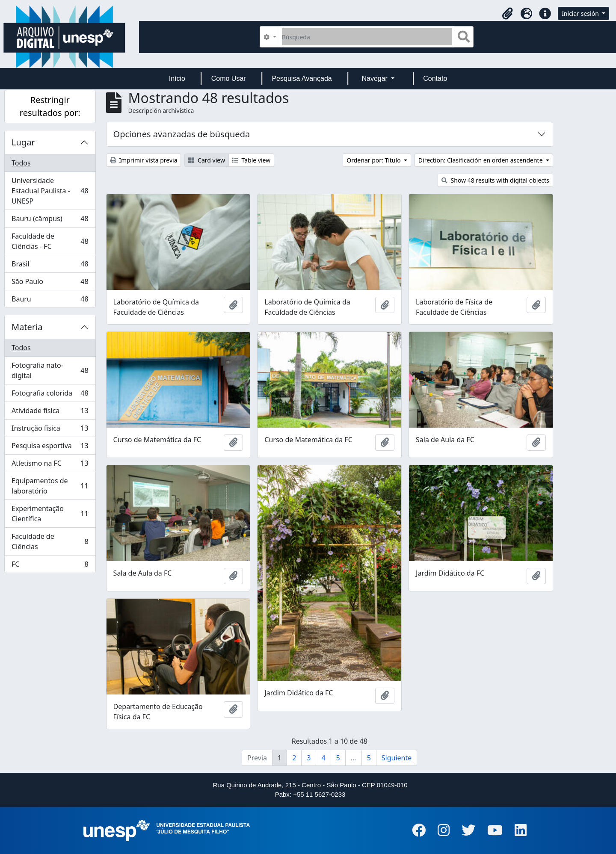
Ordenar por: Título (374, 160)
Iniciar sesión (581, 13)
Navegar (375, 78)
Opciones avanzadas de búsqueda (182, 134)
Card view (206, 160)
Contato (435, 78)
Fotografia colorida (50, 395)
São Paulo (50, 283)
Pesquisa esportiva (50, 448)
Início (177, 78)
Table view (251, 160)
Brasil (50, 266)
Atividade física (50, 412)
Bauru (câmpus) (50, 220)
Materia (27, 327)
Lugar (23, 142)
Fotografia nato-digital (50, 370)
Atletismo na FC (50, 465)
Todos (21, 163)
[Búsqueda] (367, 37)
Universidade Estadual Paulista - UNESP (50, 191)
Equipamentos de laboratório (50, 486)
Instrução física (50, 430)
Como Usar (229, 78)
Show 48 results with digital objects (495, 180)
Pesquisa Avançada (302, 78)
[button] (507, 14)
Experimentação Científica (50, 514)
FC (50, 566)
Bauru (50, 301)
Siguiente (397, 758)
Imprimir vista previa (144, 160)
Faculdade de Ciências (50, 541)
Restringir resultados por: (50, 106)
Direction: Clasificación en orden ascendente (481, 160)
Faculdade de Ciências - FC (50, 241)
